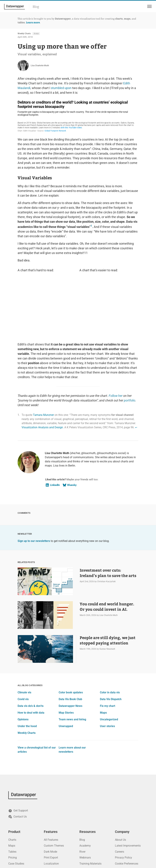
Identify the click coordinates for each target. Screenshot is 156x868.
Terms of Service (125, 810)
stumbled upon (61, 88)
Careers (120, 793)
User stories (107, 667)
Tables (12, 793)
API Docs (85, 810)
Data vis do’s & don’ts (31, 647)
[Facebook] (45, 849)
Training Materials (90, 804)
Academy (85, 786)
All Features (51, 781)
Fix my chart (108, 647)
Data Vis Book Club (70, 640)
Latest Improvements (128, 786)
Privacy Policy (123, 798)
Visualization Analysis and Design (42, 368)
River (82, 793)
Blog (36, 7)
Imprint (119, 816)
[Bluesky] (17, 849)
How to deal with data (31, 654)
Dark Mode (50, 793)
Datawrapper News (70, 647)
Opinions (23, 660)
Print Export (51, 798)
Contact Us (18, 758)
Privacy (48, 822)
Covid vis (23, 640)
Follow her (116, 337)
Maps (103, 654)
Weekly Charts (24, 34)
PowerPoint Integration (58, 834)
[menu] (149, 6)
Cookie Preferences (127, 804)
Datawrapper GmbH (137, 849)
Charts (12, 781)
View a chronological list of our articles (37, 691)
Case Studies (16, 804)
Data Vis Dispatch (111, 640)
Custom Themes (54, 786)
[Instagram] (52, 849)
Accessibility (51, 816)
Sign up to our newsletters (34, 482)
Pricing (13, 798)
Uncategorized (109, 660)
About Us (120, 781)
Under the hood (27, 667)
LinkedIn (52, 426)
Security (49, 828)
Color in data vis (110, 633)
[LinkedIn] (10, 849)
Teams (48, 810)
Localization (51, 804)
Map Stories (66, 654)
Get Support (18, 752)
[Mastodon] (24, 849)
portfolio (130, 341)
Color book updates (71, 633)
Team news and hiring (72, 660)
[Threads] (59, 849)
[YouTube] (31, 849)
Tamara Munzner (43, 356)
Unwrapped (66, 667)
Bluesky (70, 426)
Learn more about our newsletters (72, 691)
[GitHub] (38, 849)
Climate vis (24, 633)
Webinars (85, 798)
